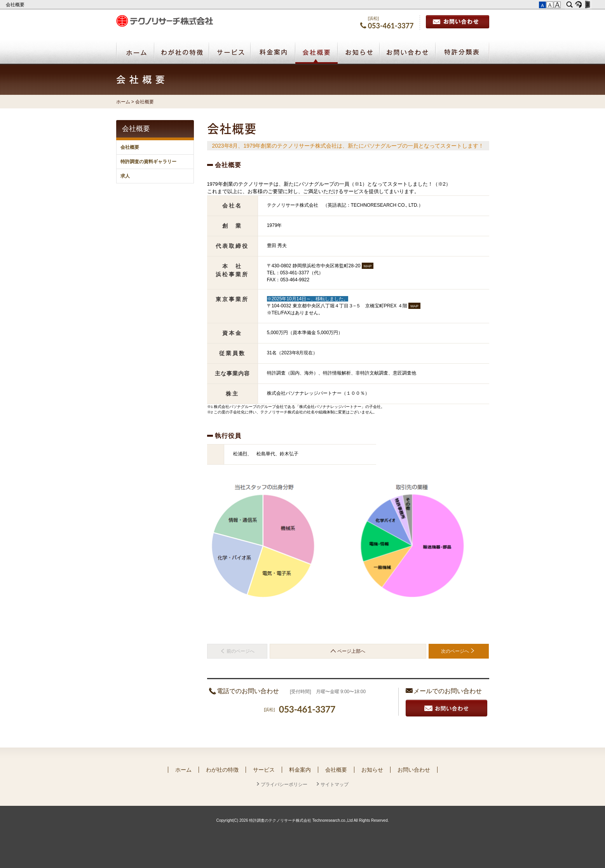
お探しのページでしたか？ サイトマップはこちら (443, 667)
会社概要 (16, 5)
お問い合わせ (458, 22)
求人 (125, 176)
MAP (368, 266)
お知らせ (372, 770)
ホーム (123, 102)
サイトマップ (335, 784)
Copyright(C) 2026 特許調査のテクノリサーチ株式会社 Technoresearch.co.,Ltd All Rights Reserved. (302, 820)
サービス (264, 770)
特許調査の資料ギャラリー (148, 162)
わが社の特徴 (222, 770)
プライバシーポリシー (284, 784)
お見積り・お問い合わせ (446, 708)
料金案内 (300, 770)
